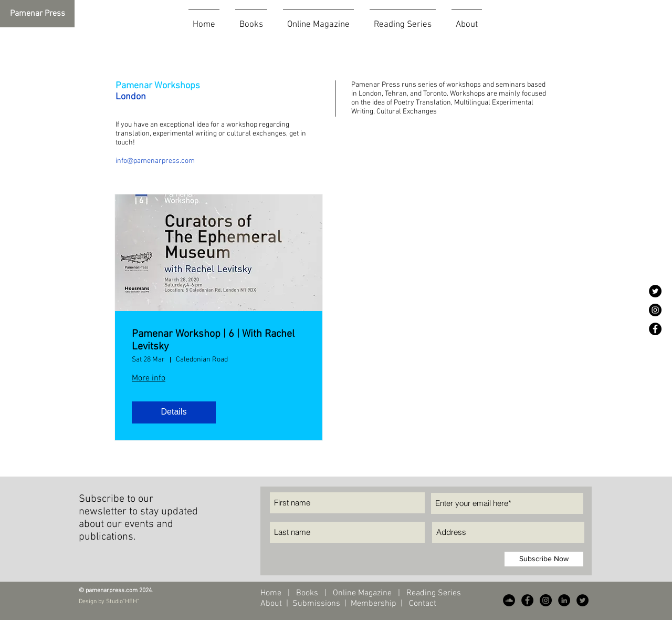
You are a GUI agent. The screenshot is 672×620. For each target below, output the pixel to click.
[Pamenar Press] (37, 14)
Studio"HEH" (122, 602)
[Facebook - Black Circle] (655, 329)
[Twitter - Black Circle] (655, 291)
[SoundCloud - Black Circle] (509, 600)
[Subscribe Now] (544, 559)
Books (307, 593)
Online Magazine (363, 593)
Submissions (316, 604)
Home (271, 593)
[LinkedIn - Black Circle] (564, 600)
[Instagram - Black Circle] (655, 310)
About (272, 604)
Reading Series (433, 593)
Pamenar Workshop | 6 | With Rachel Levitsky (213, 340)
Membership (374, 604)
